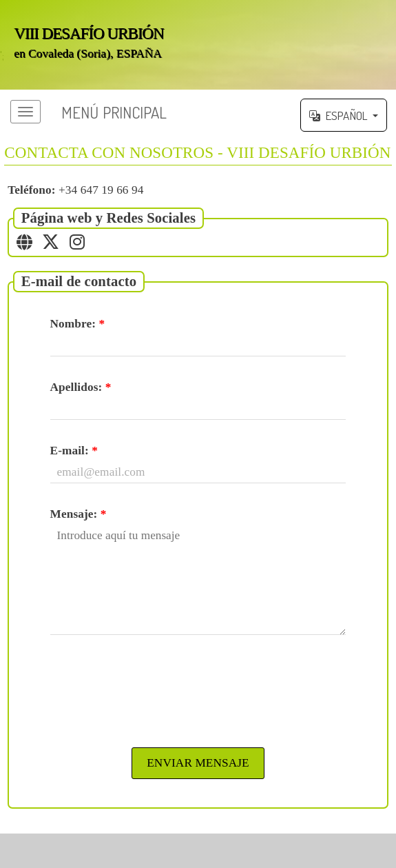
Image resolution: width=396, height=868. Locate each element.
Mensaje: (79, 514)
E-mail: (74, 451)
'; (198, 45)
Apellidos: (81, 387)
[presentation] (198, 689)
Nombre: (78, 324)
